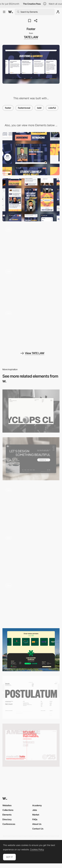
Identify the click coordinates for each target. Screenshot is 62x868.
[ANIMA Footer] (31, 506)
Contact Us (38, 829)
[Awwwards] (11, 12)
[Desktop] (31, 154)
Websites (7, 805)
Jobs (35, 810)
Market (36, 815)
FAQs (35, 819)
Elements (7, 815)
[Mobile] (31, 200)
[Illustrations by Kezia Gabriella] (31, 328)
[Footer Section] (31, 554)
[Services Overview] (31, 244)
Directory (7, 819)
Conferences (9, 824)
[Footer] (31, 411)
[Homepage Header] (31, 286)
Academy (37, 805)
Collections (8, 810)
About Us (37, 824)
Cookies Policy (37, 850)
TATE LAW (31, 37)
